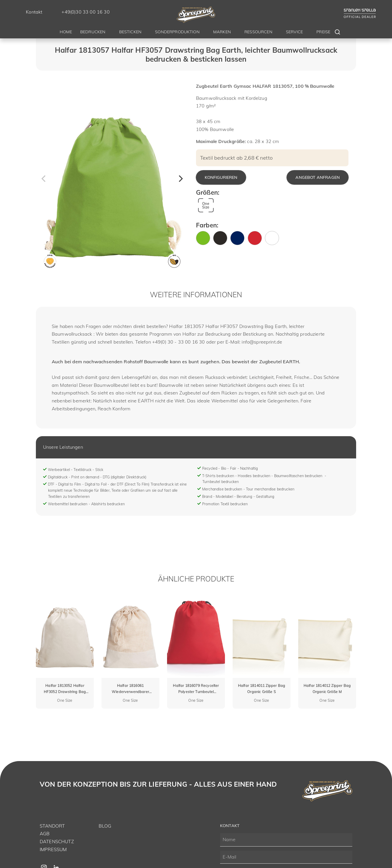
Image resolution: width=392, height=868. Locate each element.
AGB (45, 834)
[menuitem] (66, 33)
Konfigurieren (221, 177)
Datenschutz (57, 842)
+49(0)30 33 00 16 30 (85, 12)
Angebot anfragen (318, 177)
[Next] (180, 179)
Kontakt (34, 12)
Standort (52, 826)
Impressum (53, 849)
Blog (105, 826)
